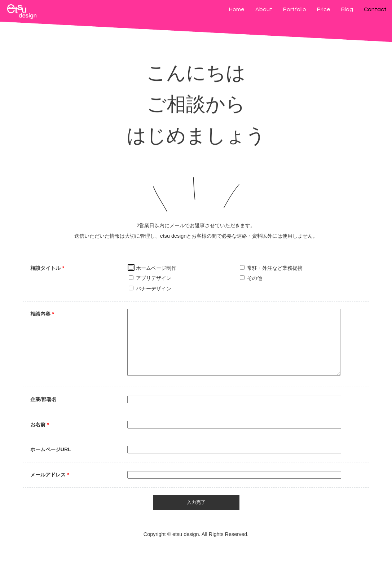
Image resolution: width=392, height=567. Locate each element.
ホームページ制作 (153, 268)
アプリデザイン (150, 278)
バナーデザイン (150, 289)
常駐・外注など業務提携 (271, 268)
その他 (251, 278)
